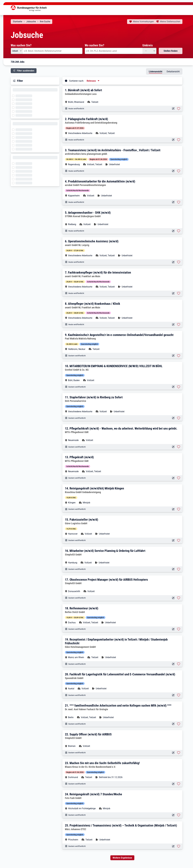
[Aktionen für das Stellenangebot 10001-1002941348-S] (173, 140)
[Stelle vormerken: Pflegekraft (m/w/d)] (179, 478)
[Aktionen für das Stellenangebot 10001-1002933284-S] (173, 325)
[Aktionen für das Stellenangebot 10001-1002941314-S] (173, 629)
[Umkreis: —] (149, 51)
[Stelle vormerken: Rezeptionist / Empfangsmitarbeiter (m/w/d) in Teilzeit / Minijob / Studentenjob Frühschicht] (179, 664)
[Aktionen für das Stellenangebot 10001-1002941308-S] (173, 724)
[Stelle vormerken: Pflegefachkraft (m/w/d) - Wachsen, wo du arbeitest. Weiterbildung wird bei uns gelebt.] (179, 447)
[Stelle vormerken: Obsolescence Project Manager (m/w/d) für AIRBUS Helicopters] (179, 598)
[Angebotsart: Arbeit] (17, 51)
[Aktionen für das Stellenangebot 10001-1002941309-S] (173, 695)
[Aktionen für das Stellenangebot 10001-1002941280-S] (173, 846)
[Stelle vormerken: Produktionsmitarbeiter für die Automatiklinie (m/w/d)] (179, 202)
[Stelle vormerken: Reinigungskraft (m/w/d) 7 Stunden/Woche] (179, 815)
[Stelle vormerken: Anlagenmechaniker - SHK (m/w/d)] (179, 231)
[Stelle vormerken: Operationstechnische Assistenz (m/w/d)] (179, 262)
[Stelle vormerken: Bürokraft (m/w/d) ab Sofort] (179, 109)
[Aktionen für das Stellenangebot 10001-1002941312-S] (173, 664)
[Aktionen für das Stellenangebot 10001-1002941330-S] (173, 478)
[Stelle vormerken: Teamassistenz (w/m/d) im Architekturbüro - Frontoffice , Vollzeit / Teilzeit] (179, 171)
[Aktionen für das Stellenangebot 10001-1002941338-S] (173, 387)
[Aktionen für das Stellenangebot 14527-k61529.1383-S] (173, 202)
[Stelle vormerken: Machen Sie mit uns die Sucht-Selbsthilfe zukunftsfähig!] (179, 784)
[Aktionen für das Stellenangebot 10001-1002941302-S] (173, 753)
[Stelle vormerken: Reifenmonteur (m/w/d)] (179, 629)
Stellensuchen (170, 22)
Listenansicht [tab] (156, 72)
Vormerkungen (143, 22)
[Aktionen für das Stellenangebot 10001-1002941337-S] (173, 418)
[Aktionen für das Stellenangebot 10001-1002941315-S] (173, 598)
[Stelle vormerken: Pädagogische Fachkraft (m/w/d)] (179, 140)
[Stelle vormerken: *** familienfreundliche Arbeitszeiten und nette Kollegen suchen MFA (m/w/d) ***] (179, 724)
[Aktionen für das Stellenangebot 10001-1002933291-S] (173, 293)
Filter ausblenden (26, 71)
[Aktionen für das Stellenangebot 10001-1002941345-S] (173, 171)
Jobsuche (31, 22)
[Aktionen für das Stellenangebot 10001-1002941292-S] (173, 815)
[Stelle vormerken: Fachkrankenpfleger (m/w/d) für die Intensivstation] (179, 293)
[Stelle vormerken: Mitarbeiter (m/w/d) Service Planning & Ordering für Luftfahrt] (179, 569)
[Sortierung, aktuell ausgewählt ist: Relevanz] (93, 81)
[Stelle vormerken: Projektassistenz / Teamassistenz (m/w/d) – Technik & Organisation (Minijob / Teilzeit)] (179, 846)
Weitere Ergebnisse (122, 858)
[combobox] (53, 51)
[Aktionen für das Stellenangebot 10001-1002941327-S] (173, 509)
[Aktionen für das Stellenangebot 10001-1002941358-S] (173, 109)
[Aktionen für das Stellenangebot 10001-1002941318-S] (173, 569)
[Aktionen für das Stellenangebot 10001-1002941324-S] (173, 540)
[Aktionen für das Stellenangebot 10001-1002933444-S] (173, 262)
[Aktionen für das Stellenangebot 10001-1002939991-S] (173, 231)
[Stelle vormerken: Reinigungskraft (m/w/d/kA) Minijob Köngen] (179, 509)
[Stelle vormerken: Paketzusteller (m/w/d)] (179, 540)
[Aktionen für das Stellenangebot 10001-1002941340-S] (173, 356)
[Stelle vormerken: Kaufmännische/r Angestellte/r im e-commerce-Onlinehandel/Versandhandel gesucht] (179, 356)
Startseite (17, 22)
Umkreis (148, 45)
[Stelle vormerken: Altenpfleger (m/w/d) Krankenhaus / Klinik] (179, 325)
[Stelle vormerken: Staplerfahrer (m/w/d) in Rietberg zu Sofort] (179, 418)
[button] (123, 96)
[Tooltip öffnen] (66, 81)
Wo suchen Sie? (94, 45)
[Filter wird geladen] (14, 96)
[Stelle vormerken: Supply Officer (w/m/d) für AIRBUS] (179, 753)
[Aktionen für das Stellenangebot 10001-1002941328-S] (173, 447)
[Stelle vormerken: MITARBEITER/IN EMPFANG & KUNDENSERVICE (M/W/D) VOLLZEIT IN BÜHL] (179, 387)
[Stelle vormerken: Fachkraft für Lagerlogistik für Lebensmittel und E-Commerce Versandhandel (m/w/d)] (179, 695)
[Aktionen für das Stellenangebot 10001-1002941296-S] (173, 784)
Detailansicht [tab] (173, 72)
